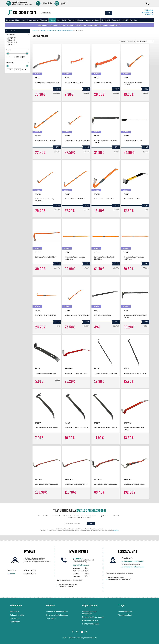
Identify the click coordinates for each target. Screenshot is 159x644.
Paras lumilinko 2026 (91, 620)
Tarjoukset (134, 20)
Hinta (18, 50)
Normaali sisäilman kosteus (93, 617)
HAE (109, 13)
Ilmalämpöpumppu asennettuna (90, 613)
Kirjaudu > (149, 10)
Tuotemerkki (18, 34)
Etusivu (35, 30)
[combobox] (73, 13)
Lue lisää (12, 574)
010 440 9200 (78, 558)
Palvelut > (149, 14)
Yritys (121, 605)
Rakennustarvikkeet (13, 20)
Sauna (97, 20)
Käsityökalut (51, 30)
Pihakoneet (44, 20)
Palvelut (51, 605)
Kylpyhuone (89, 20)
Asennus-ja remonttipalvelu (57, 612)
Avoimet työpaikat (125, 612)
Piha (23, 20)
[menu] (80, 20)
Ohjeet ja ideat (90, 605)
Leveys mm (18, 62)
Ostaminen (16, 605)
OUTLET (125, 20)
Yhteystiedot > (147, 12)
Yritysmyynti (51, 618)
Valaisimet (72, 20)
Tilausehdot (15, 618)
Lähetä (91, 523)
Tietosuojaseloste (125, 615)
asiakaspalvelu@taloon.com (133, 567)
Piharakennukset (32, 20)
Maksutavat (15, 612)
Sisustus (80, 20)
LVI (58, 20)
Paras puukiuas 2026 (91, 624)
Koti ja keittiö (106, 20)
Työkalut (52, 20)
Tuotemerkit (116, 20)
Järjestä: (131, 42)
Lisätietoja (116, 530)
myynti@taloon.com (81, 565)
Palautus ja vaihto (17, 615)
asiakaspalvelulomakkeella (132, 561)
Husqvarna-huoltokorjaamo (57, 615)
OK (24, 57)
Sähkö (64, 20)
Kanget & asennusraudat (65, 30)
